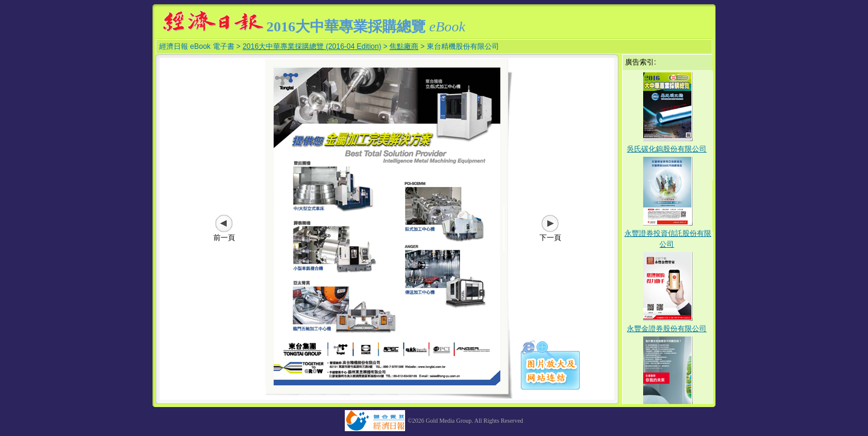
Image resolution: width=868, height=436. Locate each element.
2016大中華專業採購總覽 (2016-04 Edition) (312, 46)
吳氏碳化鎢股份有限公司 (667, 149)
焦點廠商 (404, 46)
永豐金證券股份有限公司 (667, 329)
